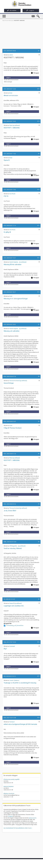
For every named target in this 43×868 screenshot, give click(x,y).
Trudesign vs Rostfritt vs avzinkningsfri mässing (20, 683)
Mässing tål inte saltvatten (13, 265)
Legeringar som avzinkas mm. (14, 606)
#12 (38, 258)
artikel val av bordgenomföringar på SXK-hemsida (20, 724)
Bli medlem (12, 11)
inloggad (10, 816)
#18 (38, 718)
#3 (39, 542)
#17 (38, 676)
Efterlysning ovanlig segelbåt (12, 779)
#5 (39, 421)
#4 (39, 504)
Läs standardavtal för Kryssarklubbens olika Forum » (18, 828)
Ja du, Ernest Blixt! (10, 511)
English (34, 15)
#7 (39, 324)
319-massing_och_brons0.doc (15, 625)
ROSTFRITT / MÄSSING (12, 460)
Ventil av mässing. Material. (13, 548)
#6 (39, 454)
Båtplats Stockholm (9, 794)
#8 (39, 376)
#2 (39, 599)
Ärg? (5, 649)
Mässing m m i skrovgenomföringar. (16, 299)
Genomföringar (9, 383)
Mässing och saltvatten (12, 331)
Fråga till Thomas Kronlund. (13, 428)
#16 (38, 642)
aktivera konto (33, 818)
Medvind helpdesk (9, 787)
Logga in (30, 11)
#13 (38, 292)
